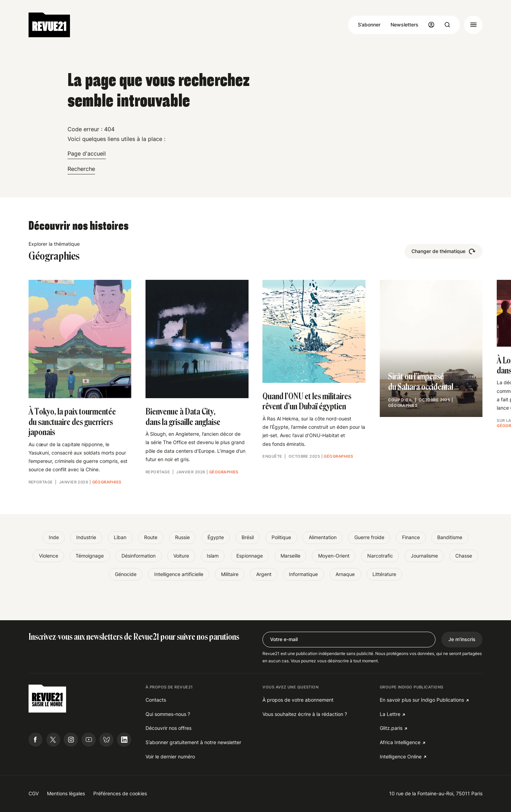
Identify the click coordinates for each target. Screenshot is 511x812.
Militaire (230, 574)
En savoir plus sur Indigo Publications (422, 700)
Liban (120, 537)
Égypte (216, 537)
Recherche (81, 169)
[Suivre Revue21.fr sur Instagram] (71, 740)
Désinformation (139, 556)
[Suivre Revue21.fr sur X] (53, 740)
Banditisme (450, 537)
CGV (34, 793)
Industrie (86, 537)
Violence (49, 556)
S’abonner (369, 25)
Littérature (384, 574)
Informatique (303, 574)
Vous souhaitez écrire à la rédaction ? (305, 714)
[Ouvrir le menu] (473, 25)
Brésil (248, 537)
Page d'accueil (87, 153)
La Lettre (390, 714)
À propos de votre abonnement (298, 700)
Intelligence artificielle (179, 574)
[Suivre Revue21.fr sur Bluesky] (106, 740)
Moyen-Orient (334, 556)
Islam (213, 556)
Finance (411, 537)
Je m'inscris (462, 639)
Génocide (126, 574)
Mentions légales (66, 793)
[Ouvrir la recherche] (447, 25)
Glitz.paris (391, 728)
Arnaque (345, 574)
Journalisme (424, 556)
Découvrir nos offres (168, 728)
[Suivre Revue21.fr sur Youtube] (89, 740)
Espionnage (250, 556)
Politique (281, 537)
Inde (54, 537)
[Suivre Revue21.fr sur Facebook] (36, 740)
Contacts (156, 700)
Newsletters (404, 25)
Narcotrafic (380, 556)
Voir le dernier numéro (170, 756)
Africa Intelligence (400, 742)
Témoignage (90, 556)
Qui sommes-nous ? (168, 714)
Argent (264, 574)
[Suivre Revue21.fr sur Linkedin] (124, 740)
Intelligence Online (401, 756)
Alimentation (323, 537)
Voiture (181, 556)
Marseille (290, 556)
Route (151, 537)
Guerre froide (369, 537)
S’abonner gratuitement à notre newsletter (193, 742)
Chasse (464, 556)
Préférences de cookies (120, 793)
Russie (182, 537)
